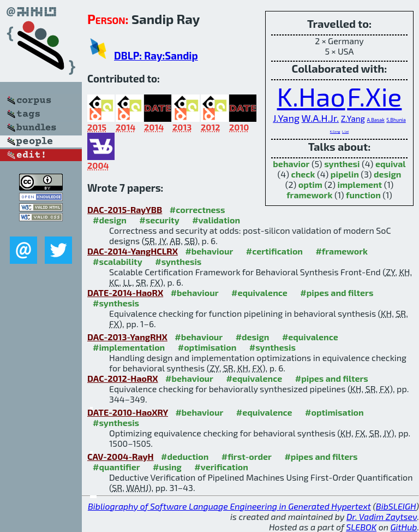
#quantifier (116, 467)
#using (167, 467)
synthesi (342, 164)
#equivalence (259, 292)
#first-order (247, 456)
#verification (221, 467)
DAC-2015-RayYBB (125, 209)
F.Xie (374, 96)
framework (309, 195)
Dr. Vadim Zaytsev (382, 516)
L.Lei (345, 131)
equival (391, 164)
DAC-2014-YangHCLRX (133, 251)
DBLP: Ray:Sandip (156, 55)
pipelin (345, 174)
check (303, 174)
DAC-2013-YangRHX (127, 337)
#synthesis (178, 261)
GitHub (404, 527)
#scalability (118, 261)
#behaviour (209, 251)
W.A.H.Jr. (321, 118)
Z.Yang (353, 119)
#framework (342, 251)
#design (110, 220)
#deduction (185, 456)
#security (159, 220)
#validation (216, 220)
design (387, 174)
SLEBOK (361, 527)
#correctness (197, 209)
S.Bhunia (396, 120)
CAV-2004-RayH (121, 456)
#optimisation (207, 347)
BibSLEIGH (396, 506)
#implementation (129, 347)
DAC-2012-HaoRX (123, 378)
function (363, 195)
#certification (274, 251)
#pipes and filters (337, 292)
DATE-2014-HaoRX (125, 292)
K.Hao (311, 96)
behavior (291, 164)
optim (310, 184)
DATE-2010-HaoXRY (128, 412)
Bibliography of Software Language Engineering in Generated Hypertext (229, 506)
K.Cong (335, 131)
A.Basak (375, 120)
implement (360, 184)
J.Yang (286, 118)
